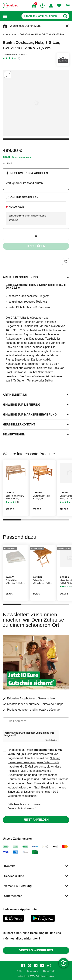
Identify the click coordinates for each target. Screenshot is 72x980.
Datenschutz (49, 971)
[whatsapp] (49, 966)
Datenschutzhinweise (21, 808)
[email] (36, 721)
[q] (41, 16)
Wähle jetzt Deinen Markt (26, 26)
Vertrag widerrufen (36, 950)
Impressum (32, 971)
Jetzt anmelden (36, 820)
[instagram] (36, 966)
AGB (19, 971)
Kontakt (10, 866)
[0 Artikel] (36, 236)
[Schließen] (67, 26)
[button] (5, 16)
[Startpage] (10, 6)
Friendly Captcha (51, 740)
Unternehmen (13, 896)
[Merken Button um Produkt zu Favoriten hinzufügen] (66, 262)
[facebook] (23, 966)
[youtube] (42, 966)
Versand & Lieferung (18, 886)
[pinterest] (29, 966)
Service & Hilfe (14, 876)
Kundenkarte (25, 157)
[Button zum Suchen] (65, 16)
